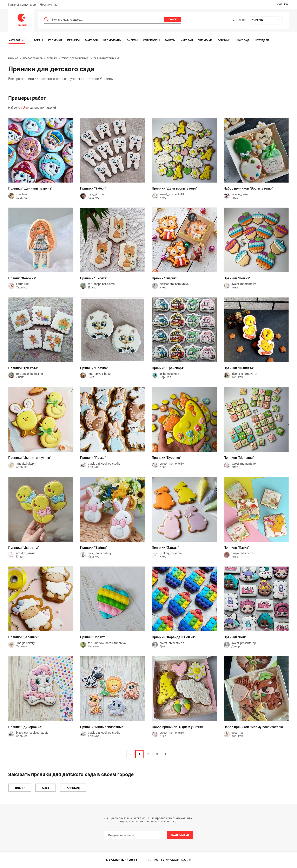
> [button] (166, 754)
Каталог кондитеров (22, 5)
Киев (46, 788)
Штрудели (262, 40)
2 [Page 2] (148, 754)
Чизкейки (205, 40)
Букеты (170, 40)
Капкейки (55, 40)
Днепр (20, 788)
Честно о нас (49, 5)
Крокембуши (112, 40)
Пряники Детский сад (107, 58)
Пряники (73, 40)
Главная (13, 58)
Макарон (91, 40)
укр (279, 5)
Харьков (73, 788)
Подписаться (180, 835)
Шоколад (242, 40)
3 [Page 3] (157, 754)
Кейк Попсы (151, 40)
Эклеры (132, 40)
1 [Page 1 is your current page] (139, 754)
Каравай (187, 40)
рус (286, 5)
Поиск (173, 20)
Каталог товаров (32, 58)
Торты (38, 40)
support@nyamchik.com (169, 860)
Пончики (224, 40)
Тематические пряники (75, 58)
